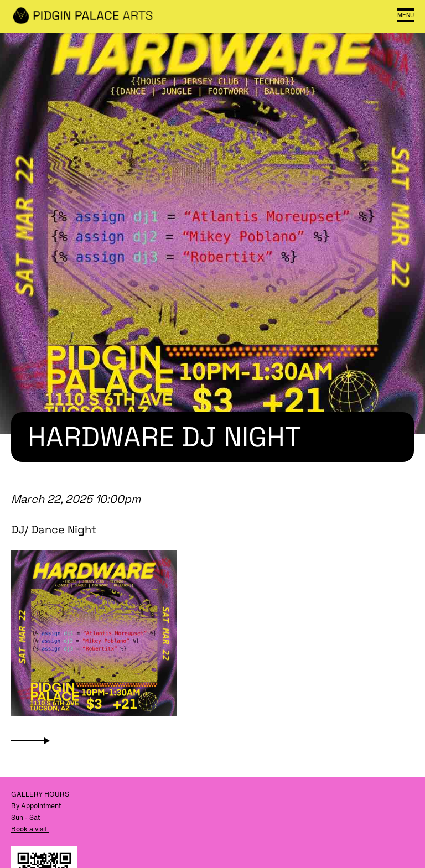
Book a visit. (30, 829)
